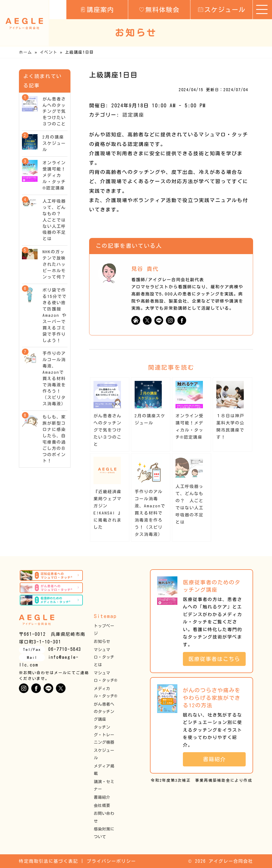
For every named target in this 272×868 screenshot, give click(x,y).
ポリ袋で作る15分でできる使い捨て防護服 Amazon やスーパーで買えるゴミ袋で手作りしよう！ (55, 315)
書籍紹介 (102, 797)
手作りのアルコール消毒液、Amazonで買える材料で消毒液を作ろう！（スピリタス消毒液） (150, 513)
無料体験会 (159, 9)
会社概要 (102, 805)
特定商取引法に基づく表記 (49, 861)
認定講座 (133, 115)
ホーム (25, 52)
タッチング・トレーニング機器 (104, 735)
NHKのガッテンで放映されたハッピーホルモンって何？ (54, 264)
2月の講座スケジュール (54, 143)
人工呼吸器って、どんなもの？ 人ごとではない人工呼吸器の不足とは (54, 220)
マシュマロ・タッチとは (104, 657)
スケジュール (222, 9)
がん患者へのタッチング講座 (104, 712)
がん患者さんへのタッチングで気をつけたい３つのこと (107, 430)
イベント (49, 52)
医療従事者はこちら (217, 659)
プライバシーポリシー (111, 861)
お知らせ (102, 641)
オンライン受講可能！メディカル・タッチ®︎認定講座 (54, 175)
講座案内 (97, 9)
